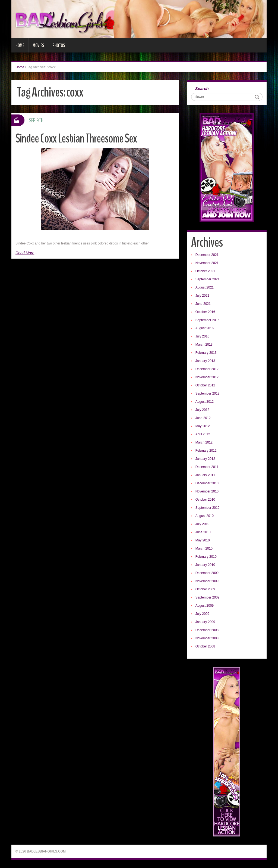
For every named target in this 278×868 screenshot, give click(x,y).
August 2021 (205, 287)
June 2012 (203, 418)
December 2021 (207, 255)
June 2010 (203, 532)
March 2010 (204, 548)
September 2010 (208, 508)
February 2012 (206, 451)
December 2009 (207, 573)
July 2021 (202, 296)
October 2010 (205, 500)
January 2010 (205, 565)
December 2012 (207, 369)
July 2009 (202, 614)
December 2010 (207, 483)
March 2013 (204, 345)
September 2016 (208, 320)
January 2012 (205, 459)
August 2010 (205, 516)
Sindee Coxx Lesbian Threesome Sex (76, 139)
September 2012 (208, 393)
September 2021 (208, 279)
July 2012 (202, 410)
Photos (59, 45)
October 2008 (205, 646)
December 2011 (207, 467)
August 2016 (205, 328)
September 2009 (208, 597)
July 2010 (202, 524)
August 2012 (205, 402)
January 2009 (205, 622)
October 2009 (205, 589)
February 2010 (206, 557)
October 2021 (205, 271)
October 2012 (205, 385)
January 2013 (205, 361)
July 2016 (202, 336)
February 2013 (206, 353)
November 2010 (207, 491)
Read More (25, 253)
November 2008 (207, 638)
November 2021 (207, 263)
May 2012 (203, 426)
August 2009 (205, 606)
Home (20, 45)
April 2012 (203, 434)
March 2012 (204, 442)
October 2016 (205, 312)
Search (202, 89)
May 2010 (203, 540)
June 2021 (203, 304)
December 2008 (207, 630)
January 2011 (205, 475)
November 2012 (207, 377)
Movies (38, 45)
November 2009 (207, 581)
